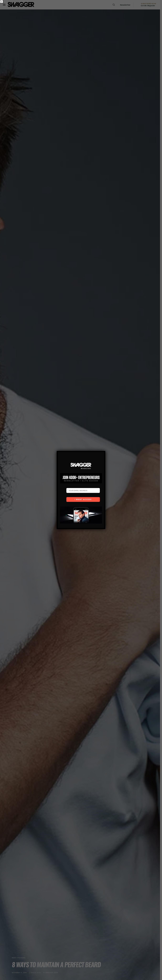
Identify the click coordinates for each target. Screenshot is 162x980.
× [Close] (2, 2)
